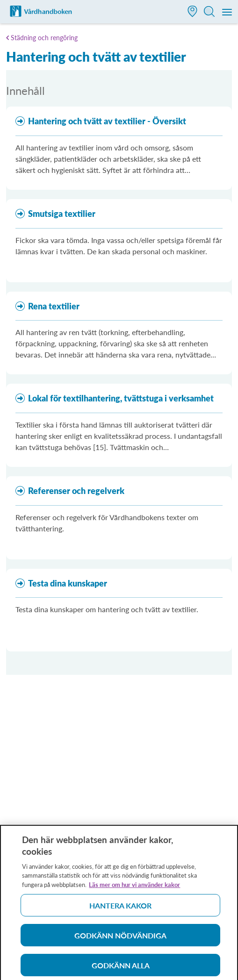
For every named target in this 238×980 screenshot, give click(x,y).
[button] (193, 12)
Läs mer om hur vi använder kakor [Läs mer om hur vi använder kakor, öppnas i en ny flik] (134, 888)
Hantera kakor (120, 909)
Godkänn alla (121, 969)
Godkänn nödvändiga (120, 939)
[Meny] (227, 13)
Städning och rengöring (44, 38)
